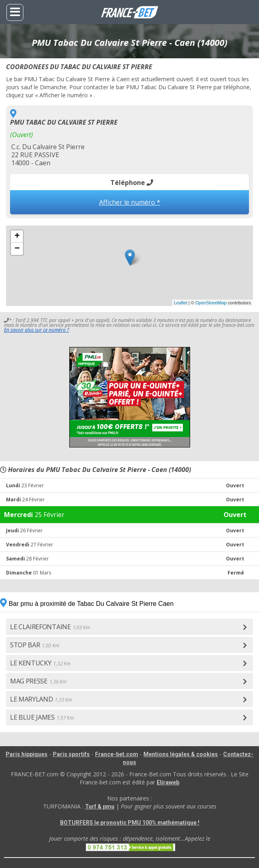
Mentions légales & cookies (181, 754)
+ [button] (17, 236)
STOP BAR (34, 645)
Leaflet (181, 303)
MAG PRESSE (38, 681)
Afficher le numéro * (130, 202)
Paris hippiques (27, 754)
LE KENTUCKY (40, 663)
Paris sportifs (71, 754)
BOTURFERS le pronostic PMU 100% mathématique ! (130, 823)
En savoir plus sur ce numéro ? (36, 330)
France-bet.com (117, 754)
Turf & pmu (100, 806)
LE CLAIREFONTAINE (50, 627)
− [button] (17, 249)
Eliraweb (168, 782)
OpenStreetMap (211, 303)
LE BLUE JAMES (42, 717)
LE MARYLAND (41, 699)
